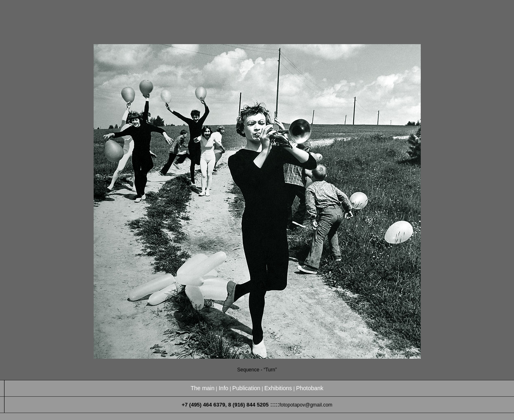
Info (223, 388)
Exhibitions (278, 388)
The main (202, 388)
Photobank (310, 388)
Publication (246, 388)
